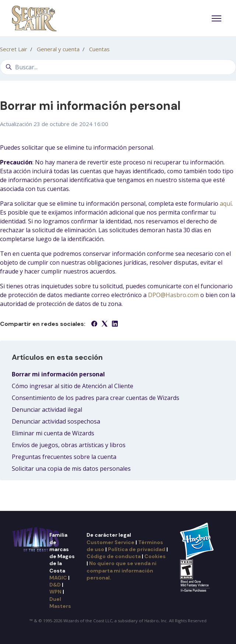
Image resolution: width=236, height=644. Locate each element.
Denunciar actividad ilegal (47, 410)
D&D (55, 585)
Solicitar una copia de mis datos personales (71, 469)
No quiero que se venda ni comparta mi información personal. (121, 570)
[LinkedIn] (115, 324)
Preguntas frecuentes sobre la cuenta (64, 457)
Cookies (155, 556)
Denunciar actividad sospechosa (56, 421)
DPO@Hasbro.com (173, 295)
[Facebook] (94, 324)
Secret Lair (14, 49)
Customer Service (110, 542)
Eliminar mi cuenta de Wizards (53, 433)
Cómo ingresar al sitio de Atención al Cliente (73, 386)
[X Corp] (105, 324)
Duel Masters (60, 603)
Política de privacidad (137, 549)
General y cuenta (58, 49)
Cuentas (99, 49)
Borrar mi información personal (58, 374)
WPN (55, 592)
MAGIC (58, 578)
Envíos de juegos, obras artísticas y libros (69, 445)
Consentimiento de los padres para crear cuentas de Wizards (96, 398)
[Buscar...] (118, 67)
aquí (226, 203)
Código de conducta (114, 556)
